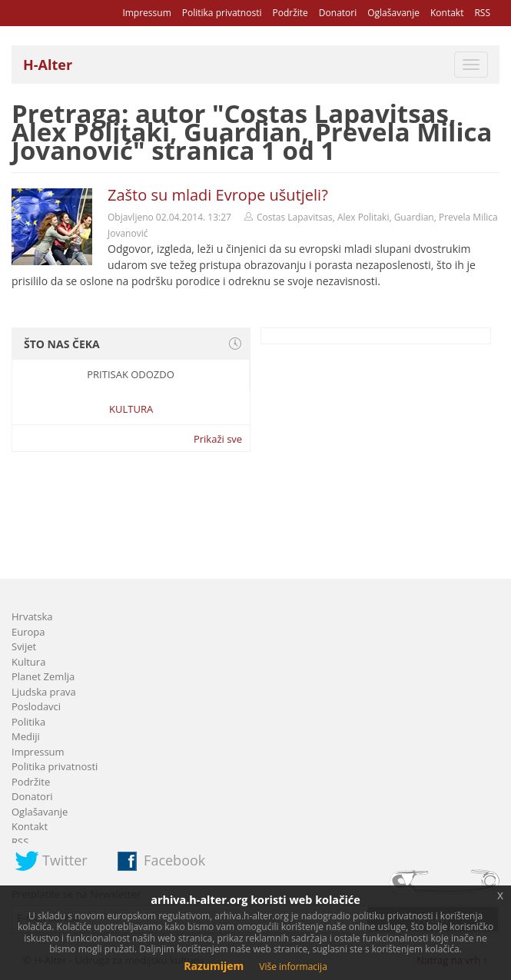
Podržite (290, 13)
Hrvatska (32, 616)
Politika (28, 722)
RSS (482, 13)
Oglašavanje (393, 13)
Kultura (131, 409)
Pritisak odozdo (131, 374)
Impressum (146, 13)
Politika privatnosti (222, 13)
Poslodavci (36, 706)
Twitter (65, 860)
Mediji (26, 736)
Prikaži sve (218, 439)
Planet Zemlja (43, 676)
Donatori (338, 13)
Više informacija (293, 967)
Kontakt (447, 13)
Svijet (24, 646)
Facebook (174, 860)
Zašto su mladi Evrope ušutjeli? (218, 195)
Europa (28, 632)
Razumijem (214, 966)
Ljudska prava (44, 692)
